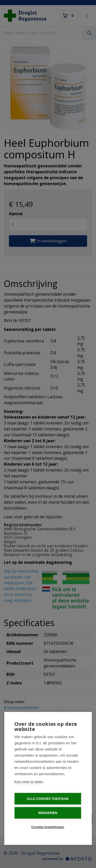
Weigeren (48, 812)
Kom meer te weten (29, 781)
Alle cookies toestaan (48, 798)
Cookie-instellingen (48, 826)
